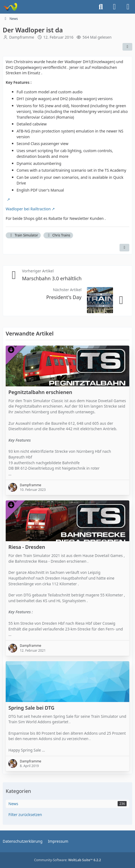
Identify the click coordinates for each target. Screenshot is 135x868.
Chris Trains (58, 235)
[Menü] (128, 7)
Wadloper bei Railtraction (28, 209)
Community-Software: (67, 860)
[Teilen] (127, 47)
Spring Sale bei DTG (31, 708)
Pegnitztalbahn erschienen (40, 392)
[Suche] (101, 7)
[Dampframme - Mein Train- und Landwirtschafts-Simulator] (10, 7)
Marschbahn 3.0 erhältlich (52, 278)
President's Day (64, 297)
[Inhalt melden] (124, 248)
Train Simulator (23, 235)
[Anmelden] (114, 7)
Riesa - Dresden (27, 547)
